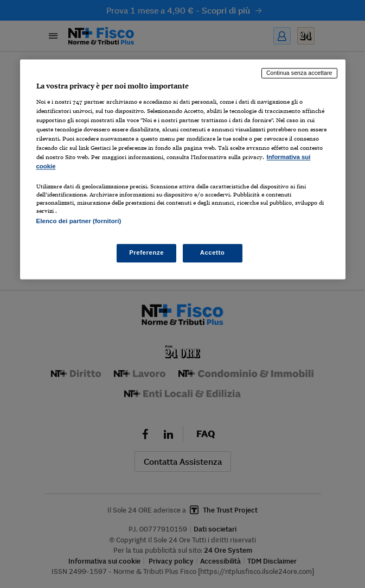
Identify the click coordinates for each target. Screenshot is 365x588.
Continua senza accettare (299, 73)
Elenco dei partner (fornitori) (79, 221)
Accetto (213, 252)
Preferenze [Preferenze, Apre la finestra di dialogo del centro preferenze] (146, 252)
